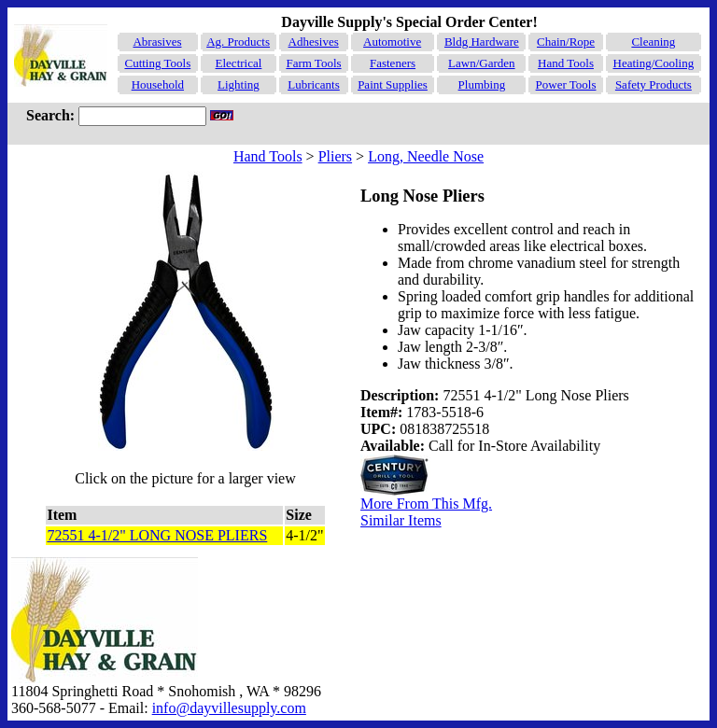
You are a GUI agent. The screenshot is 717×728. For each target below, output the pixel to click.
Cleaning (653, 42)
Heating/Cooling (654, 63)
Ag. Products (238, 42)
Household (158, 84)
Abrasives (157, 42)
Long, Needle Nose (426, 156)
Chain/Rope (566, 42)
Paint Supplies (393, 84)
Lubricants (314, 84)
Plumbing (482, 84)
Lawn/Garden (481, 63)
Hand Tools (566, 63)
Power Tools (566, 84)
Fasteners (393, 63)
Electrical (239, 63)
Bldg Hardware (482, 42)
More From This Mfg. (426, 504)
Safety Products (654, 84)
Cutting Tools (157, 63)
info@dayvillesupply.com (229, 708)
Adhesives (314, 42)
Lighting (239, 84)
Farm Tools (313, 63)
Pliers (335, 156)
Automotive (392, 42)
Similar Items (401, 520)
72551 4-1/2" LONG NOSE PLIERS (157, 535)
